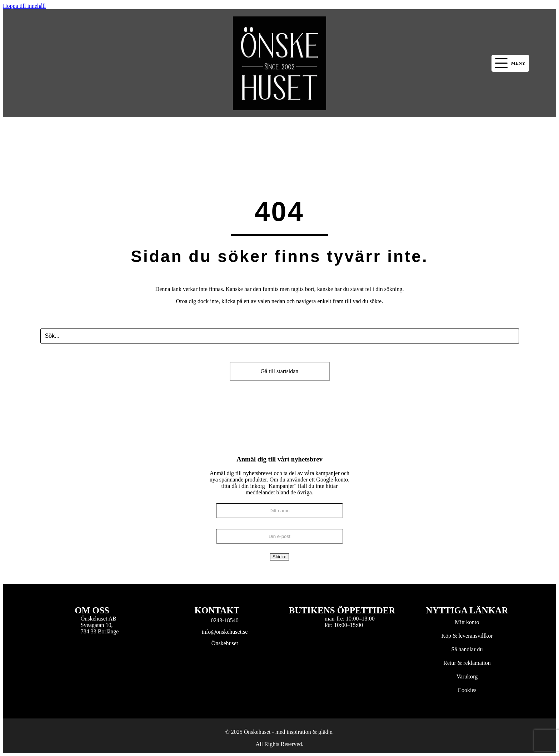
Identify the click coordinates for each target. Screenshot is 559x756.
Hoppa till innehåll (24, 6)
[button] (510, 63)
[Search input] (280, 336)
